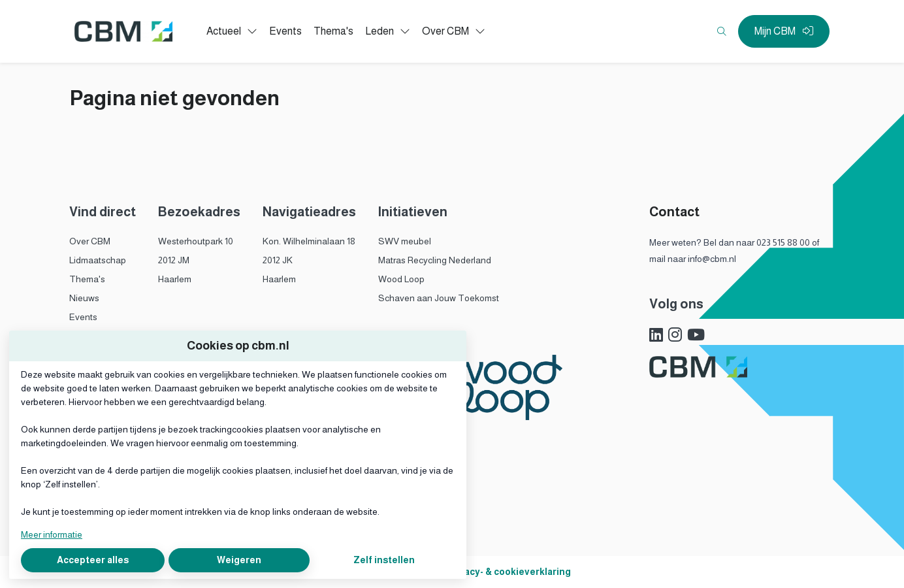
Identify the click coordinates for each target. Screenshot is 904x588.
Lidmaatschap (98, 260)
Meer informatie (52, 534)
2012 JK (278, 260)
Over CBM (90, 241)
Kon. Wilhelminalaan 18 (309, 241)
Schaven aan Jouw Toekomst (439, 298)
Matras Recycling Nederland (435, 260)
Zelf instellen (384, 560)
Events (83, 317)
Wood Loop (401, 279)
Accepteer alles (93, 560)
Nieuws (84, 298)
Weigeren (239, 560)
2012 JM (174, 260)
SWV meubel (405, 241)
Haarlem (175, 279)
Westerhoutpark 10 (196, 241)
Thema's (87, 279)
